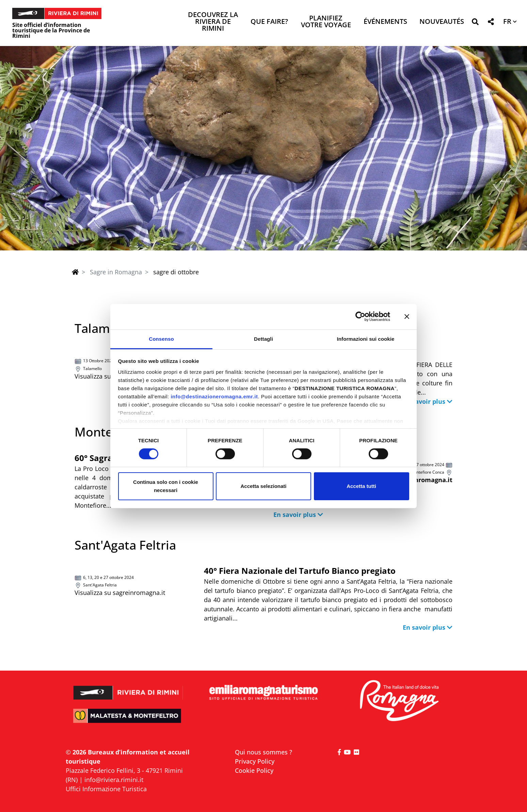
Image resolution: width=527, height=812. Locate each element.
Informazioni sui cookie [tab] (366, 339)
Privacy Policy (255, 761)
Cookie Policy (254, 770)
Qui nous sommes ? (263, 752)
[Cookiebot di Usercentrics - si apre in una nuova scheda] (360, 317)
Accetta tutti (361, 486)
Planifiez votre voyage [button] (326, 22)
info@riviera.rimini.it (114, 780)
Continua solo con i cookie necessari (166, 486)
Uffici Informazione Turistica (106, 789)
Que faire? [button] (269, 22)
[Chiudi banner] (407, 317)
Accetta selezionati (263, 486)
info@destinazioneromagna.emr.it (214, 396)
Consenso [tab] (161, 339)
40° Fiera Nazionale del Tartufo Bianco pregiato (300, 571)
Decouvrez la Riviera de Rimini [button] (213, 22)
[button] (475, 23)
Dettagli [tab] (263, 339)
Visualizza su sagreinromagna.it (120, 593)
